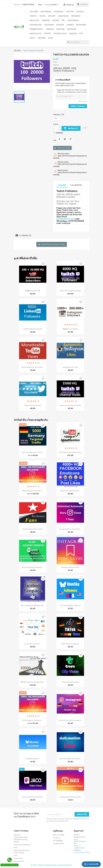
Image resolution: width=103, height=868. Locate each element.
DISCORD (61, 29)
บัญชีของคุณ (58, 831)
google (80, 12)
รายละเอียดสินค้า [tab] (76, 185)
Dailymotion (36, 25)
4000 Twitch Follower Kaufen (70, 291)
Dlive (51, 38)
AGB (15, 847)
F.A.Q (16, 855)
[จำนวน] (56, 128)
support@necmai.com (82, 852)
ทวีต (65, 141)
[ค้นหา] (78, 42)
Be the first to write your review (52, 244)
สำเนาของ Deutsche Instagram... (70, 720)
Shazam (60, 25)
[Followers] (58, 118)
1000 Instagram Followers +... (33, 720)
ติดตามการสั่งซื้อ (59, 835)
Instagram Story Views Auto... (70, 529)
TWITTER (70, 12)
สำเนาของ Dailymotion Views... (70, 759)
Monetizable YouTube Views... (33, 367)
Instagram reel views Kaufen (70, 797)
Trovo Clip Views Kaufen (70, 682)
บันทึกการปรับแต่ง (78, 106)
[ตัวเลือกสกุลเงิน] (55, 5)
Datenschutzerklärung (22, 845)
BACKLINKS (81, 25)
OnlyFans (72, 29)
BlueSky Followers (33, 759)
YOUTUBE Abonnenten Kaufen (70, 452)
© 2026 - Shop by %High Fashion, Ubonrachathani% (51, 865)
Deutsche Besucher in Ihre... (33, 452)
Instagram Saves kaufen (70, 567)
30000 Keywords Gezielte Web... (33, 682)
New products (19, 861)
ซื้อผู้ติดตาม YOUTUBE (33, 291)
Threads (50, 29)
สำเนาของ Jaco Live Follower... (33, 797)
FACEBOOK (58, 12)
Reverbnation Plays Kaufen (33, 529)
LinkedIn (46, 20)
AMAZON (73, 34)
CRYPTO (47, 34)
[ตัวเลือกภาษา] (41, 5)
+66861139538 (28, 4)
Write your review (62, 148)
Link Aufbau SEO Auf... (33, 644)
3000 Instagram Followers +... (33, 491)
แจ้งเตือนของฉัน (59, 843)
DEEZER (56, 20)
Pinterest (76, 16)
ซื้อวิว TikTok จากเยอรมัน (70, 644)
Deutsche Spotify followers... (33, 567)
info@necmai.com (66, 219)
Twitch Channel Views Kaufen (70, 405)
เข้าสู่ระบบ (57, 838)
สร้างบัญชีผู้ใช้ (58, 841)
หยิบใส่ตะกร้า (71, 128)
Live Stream (73, 20)
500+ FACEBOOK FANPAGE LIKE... (33, 605)
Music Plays (36, 34)
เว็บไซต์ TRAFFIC (36, 29)
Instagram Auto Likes (70, 367)
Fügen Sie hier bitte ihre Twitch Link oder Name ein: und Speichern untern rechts (72, 91)
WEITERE (42, 38)
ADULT (33, 38)
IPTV (81, 34)
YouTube (34, 12)
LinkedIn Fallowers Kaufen (33, 329)
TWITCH (33, 16)
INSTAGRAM (46, 12)
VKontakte (63, 16)
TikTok (42, 16)
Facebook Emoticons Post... (70, 491)
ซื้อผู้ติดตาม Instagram (70, 329)
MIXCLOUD (34, 20)
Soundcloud (60, 34)
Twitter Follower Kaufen (33, 405)
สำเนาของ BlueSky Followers (70, 605)
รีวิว (63, 20)
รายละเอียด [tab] (62, 185)
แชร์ (59, 141)
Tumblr (70, 25)
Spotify (52, 16)
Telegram (49, 25)
